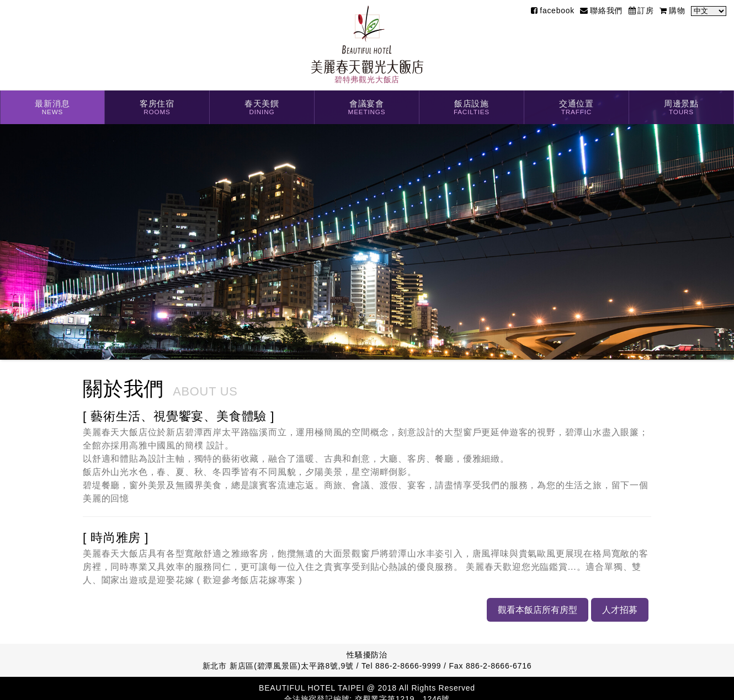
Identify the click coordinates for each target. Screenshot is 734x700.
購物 (672, 10)
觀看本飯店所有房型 (537, 610)
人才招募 (619, 610)
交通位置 (576, 108)
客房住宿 (157, 108)
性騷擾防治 (367, 655)
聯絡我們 (601, 10)
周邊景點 (681, 108)
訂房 (641, 10)
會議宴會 (367, 108)
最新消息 (52, 108)
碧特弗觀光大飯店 (367, 45)
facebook (552, 10)
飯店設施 (472, 108)
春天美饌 (262, 108)
